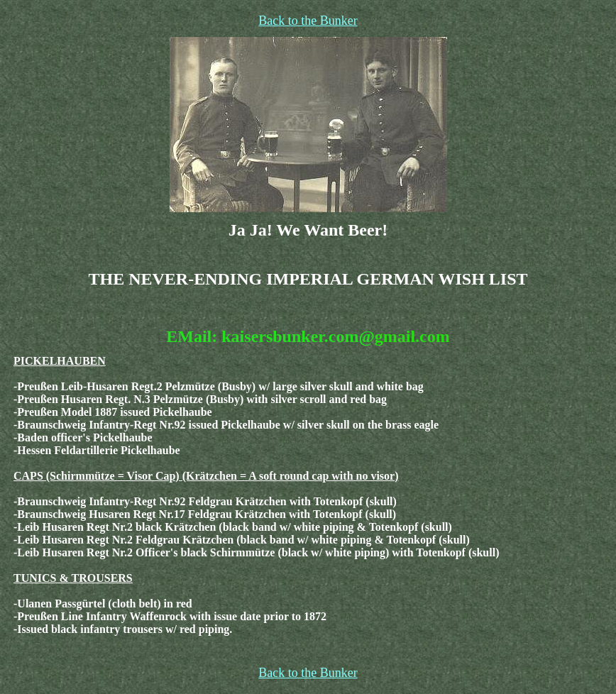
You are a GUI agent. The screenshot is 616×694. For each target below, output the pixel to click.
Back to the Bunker (308, 21)
